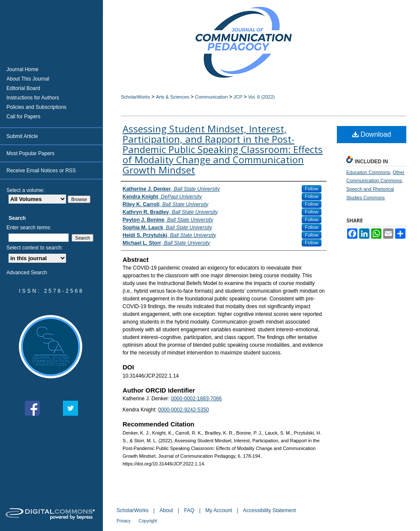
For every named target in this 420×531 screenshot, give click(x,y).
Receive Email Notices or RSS (41, 171)
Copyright (148, 521)
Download (372, 134)
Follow (312, 189)
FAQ (190, 510)
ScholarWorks (135, 97)
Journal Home (22, 69)
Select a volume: (25, 190)
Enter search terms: (29, 228)
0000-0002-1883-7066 (196, 399)
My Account (219, 510)
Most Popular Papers (30, 153)
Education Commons (368, 172)
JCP (239, 97)
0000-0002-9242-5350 (184, 410)
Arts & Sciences (173, 97)
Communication (212, 97)
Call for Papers (23, 117)
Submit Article (22, 136)
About (167, 510)
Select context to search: (34, 248)
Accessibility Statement (269, 510)
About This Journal (28, 79)
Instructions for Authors (33, 98)
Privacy (124, 521)
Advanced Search (27, 273)
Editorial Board (23, 88)
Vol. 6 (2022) (261, 97)
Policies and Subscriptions (36, 107)
